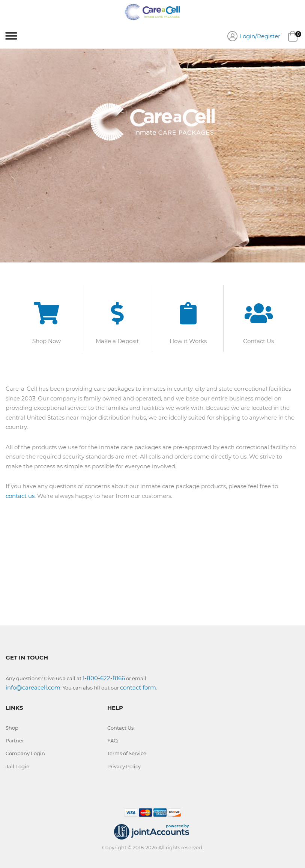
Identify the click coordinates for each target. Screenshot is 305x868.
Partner (15, 741)
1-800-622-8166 (104, 678)
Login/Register (260, 36)
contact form (138, 687)
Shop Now (47, 341)
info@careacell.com (33, 687)
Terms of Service (127, 753)
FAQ (113, 741)
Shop (12, 728)
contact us (20, 496)
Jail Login (18, 766)
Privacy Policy (124, 766)
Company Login (25, 753)
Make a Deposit (117, 341)
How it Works (188, 341)
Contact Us (258, 341)
